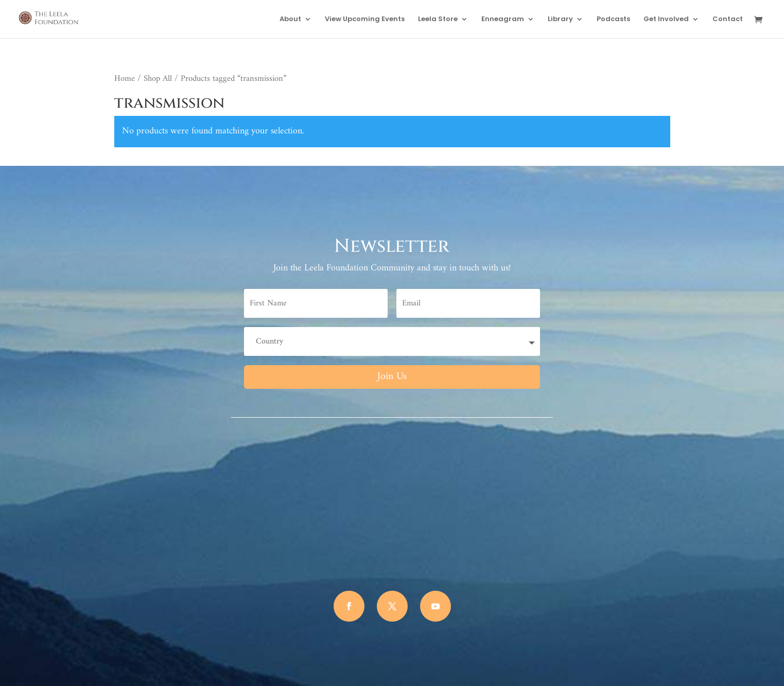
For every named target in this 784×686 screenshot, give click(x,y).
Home (125, 79)
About (290, 20)
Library (560, 20)
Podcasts (613, 20)
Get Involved (666, 20)
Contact (728, 20)
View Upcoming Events (365, 20)
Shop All (158, 79)
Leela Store (438, 20)
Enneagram (503, 20)
